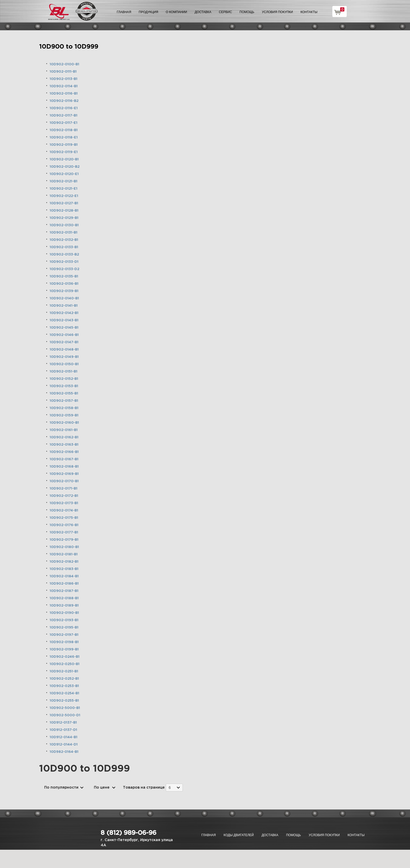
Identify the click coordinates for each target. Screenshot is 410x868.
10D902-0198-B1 (64, 642)
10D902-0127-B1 (64, 203)
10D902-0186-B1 (64, 584)
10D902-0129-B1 (64, 218)
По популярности (61, 788)
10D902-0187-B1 (64, 591)
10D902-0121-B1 (64, 181)
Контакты (309, 12)
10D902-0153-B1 (64, 386)
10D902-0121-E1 (64, 189)
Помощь (247, 12)
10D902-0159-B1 (64, 415)
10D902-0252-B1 (64, 679)
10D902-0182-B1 (64, 562)
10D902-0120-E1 (64, 174)
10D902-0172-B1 (64, 496)
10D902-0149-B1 (64, 357)
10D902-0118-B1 (64, 130)
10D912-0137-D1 (63, 730)
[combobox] (174, 787)
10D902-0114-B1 (64, 86)
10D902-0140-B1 (64, 298)
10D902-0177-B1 (64, 532)
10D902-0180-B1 (64, 547)
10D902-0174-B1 (64, 511)
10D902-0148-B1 (64, 350)
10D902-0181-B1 (64, 554)
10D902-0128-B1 (64, 211)
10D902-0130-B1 (64, 225)
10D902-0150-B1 (64, 364)
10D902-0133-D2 (64, 269)
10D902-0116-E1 (64, 108)
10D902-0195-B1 (64, 628)
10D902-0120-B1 (64, 159)
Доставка (203, 12)
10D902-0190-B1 (64, 613)
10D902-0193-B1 (64, 620)
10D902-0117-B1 (64, 116)
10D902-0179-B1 (64, 540)
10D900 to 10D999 (69, 47)
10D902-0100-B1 (64, 64)
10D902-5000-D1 (65, 715)
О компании (176, 12)
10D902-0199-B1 (64, 649)
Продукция (149, 12)
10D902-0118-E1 (64, 138)
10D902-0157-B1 (64, 401)
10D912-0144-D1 (64, 745)
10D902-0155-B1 (64, 394)
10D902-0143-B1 (64, 320)
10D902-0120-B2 (65, 167)
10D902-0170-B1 (64, 481)
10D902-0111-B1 (63, 72)
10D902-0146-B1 (64, 335)
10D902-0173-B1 (64, 503)
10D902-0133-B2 (64, 255)
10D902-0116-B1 (64, 94)
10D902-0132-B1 (64, 240)
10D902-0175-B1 (64, 518)
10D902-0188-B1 (64, 598)
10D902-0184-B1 (64, 576)
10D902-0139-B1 (64, 291)
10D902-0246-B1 (65, 657)
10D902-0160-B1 (64, 423)
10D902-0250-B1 (65, 664)
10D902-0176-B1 (64, 525)
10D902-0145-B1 (64, 328)
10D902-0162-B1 (64, 437)
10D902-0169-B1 (64, 474)
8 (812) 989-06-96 (129, 833)
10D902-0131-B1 (64, 233)
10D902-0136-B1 (64, 284)
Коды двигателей (239, 835)
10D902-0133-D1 (64, 262)
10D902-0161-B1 (64, 430)
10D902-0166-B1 (64, 452)
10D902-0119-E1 (64, 152)
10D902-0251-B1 (64, 671)
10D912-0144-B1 (64, 737)
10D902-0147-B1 (64, 342)
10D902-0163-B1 (64, 445)
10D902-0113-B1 (64, 79)
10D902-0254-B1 (64, 693)
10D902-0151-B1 (64, 372)
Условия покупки (278, 12)
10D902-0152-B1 (64, 379)
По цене (102, 788)
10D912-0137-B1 (63, 723)
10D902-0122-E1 (64, 196)
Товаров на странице (144, 788)
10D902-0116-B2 (64, 101)
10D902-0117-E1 (64, 123)
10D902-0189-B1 (64, 606)
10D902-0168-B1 (64, 467)
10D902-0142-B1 (64, 313)
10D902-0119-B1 (64, 145)
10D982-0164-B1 (64, 752)
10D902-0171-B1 (64, 489)
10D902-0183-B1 (64, 569)
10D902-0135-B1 (64, 276)
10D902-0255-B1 (64, 701)
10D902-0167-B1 (64, 459)
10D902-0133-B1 (64, 247)
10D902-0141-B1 (64, 306)
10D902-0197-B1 (64, 635)
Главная (124, 12)
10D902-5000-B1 (65, 708)
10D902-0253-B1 (64, 686)
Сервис (225, 12)
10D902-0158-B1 (64, 408)
